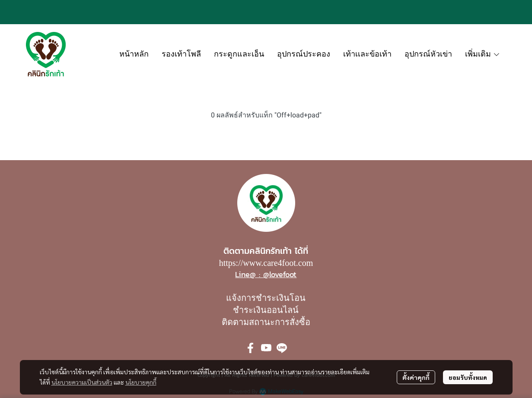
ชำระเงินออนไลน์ (266, 310)
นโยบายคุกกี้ (141, 382)
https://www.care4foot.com (266, 263)
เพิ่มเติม (483, 54)
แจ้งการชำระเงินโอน (266, 298)
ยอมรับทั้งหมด (468, 377)
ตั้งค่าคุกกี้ (416, 377)
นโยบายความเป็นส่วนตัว (82, 382)
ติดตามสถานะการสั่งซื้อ (266, 322)
